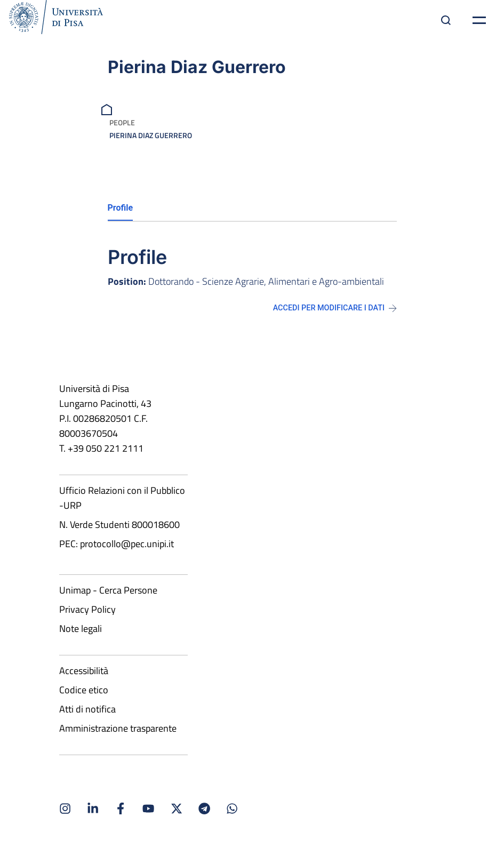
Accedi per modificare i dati (335, 308)
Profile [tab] (121, 208)
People (122, 122)
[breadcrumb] (108, 109)
